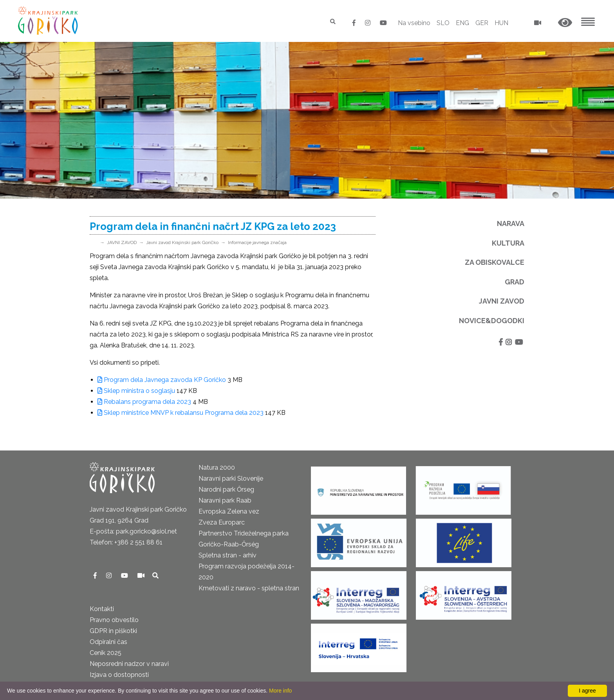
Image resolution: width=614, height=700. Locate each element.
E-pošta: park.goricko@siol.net (133, 531)
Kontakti (102, 609)
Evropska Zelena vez (229, 511)
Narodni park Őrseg (226, 489)
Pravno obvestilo (114, 620)
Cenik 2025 (106, 653)
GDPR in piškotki (113, 631)
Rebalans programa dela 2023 (144, 402)
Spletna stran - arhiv (228, 555)
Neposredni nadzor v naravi (129, 664)
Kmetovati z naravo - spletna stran (249, 588)
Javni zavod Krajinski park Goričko (182, 242)
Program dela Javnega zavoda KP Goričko (162, 380)
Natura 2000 (217, 468)
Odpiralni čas (108, 642)
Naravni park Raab (225, 500)
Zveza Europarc (222, 522)
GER (482, 23)
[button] (565, 23)
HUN (501, 23)
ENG (462, 23)
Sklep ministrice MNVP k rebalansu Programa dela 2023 (181, 413)
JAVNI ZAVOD (122, 242)
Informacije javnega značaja (257, 242)
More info (280, 691)
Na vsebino (414, 23)
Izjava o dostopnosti (119, 675)
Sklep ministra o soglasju (136, 391)
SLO (443, 23)
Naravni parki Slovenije (231, 478)
